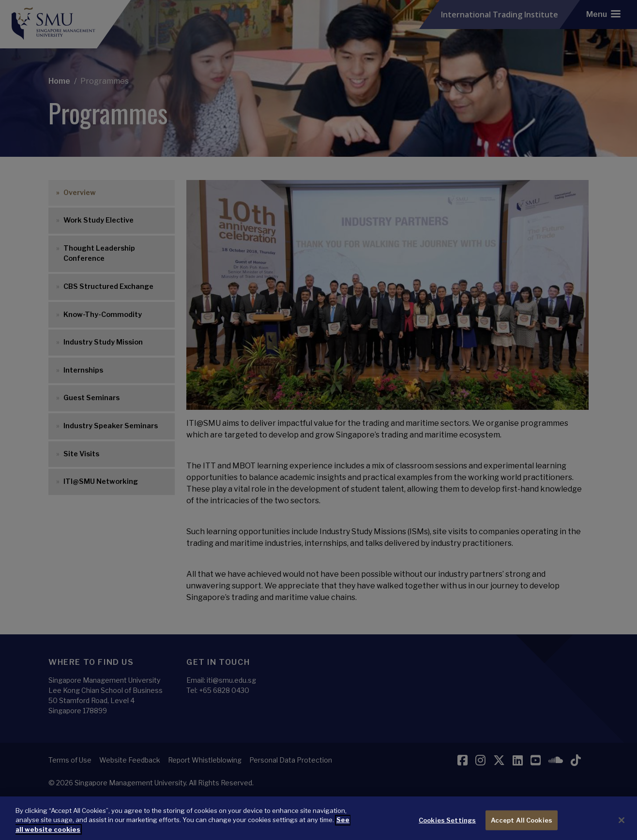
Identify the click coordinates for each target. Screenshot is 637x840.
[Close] (622, 829)
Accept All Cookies (522, 828)
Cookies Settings (447, 828)
